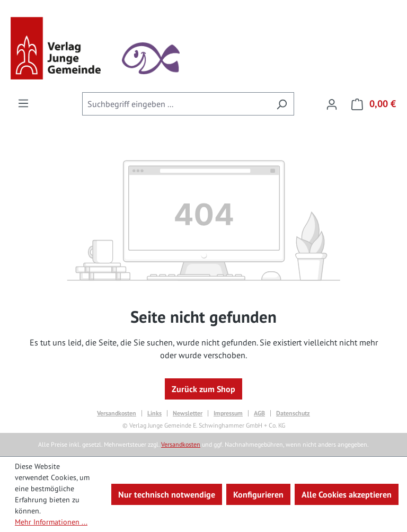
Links (154, 413)
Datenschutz (293, 413)
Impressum (228, 413)
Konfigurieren (258, 494)
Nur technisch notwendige (167, 494)
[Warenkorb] (370, 104)
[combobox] (176, 104)
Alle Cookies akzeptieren (347, 494)
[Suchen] (282, 104)
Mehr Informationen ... (51, 522)
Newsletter (188, 413)
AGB (259, 413)
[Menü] (23, 103)
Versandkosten (117, 413)
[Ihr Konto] (332, 104)
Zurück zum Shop (203, 389)
